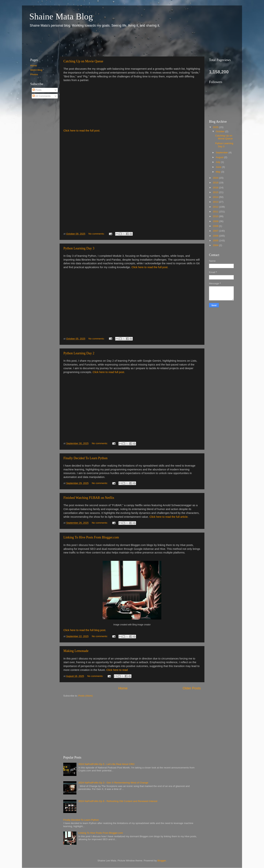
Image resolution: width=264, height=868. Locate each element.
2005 (216, 241)
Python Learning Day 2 (79, 353)
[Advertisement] (93, 42)
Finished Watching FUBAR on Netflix (89, 498)
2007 (216, 231)
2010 (216, 216)
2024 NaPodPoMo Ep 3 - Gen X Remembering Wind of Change (113, 783)
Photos (34, 74)
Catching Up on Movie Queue (83, 61)
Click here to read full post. (109, 372)
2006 (216, 236)
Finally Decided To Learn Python (85, 458)
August (220, 157)
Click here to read (117, 670)
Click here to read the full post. (82, 131)
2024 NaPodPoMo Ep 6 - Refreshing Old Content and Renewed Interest (118, 801)
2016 (216, 188)
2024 (216, 178)
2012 (216, 207)
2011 (216, 212)
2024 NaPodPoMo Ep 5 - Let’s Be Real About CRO (106, 764)
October (221, 131)
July (218, 162)
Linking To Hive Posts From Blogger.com (91, 537)
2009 (216, 221)
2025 (216, 127)
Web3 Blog (36, 70)
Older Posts (192, 688)
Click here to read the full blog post (84, 630)
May (218, 172)
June (219, 167)
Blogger (162, 861)
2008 (216, 226)
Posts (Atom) (86, 696)
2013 (216, 202)
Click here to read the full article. (169, 517)
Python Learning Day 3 (79, 248)
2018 (216, 183)
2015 (216, 192)
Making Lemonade (76, 651)
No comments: (97, 234)
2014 (216, 197)
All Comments (42, 96)
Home (123, 688)
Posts (37, 90)
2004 (216, 245)
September (222, 152)
